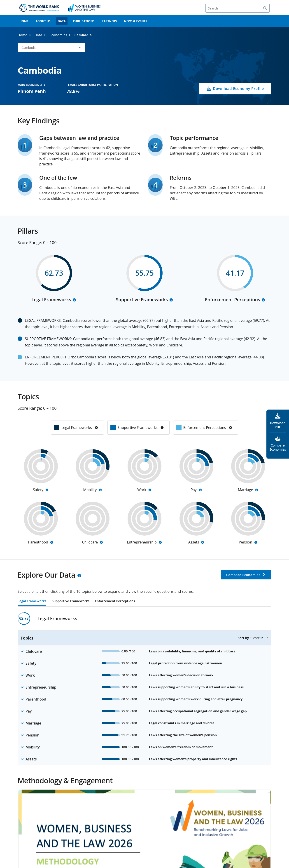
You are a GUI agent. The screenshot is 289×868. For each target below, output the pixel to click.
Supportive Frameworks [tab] (71, 601)
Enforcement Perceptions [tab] (115, 601)
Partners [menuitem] (109, 21)
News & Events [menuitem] (135, 21)
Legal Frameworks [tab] (32, 601)
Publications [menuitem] (84, 21)
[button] (51, 48)
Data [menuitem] (62, 21)
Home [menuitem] (24, 21)
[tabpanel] (144, 689)
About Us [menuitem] (43, 21)
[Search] (238, 8)
